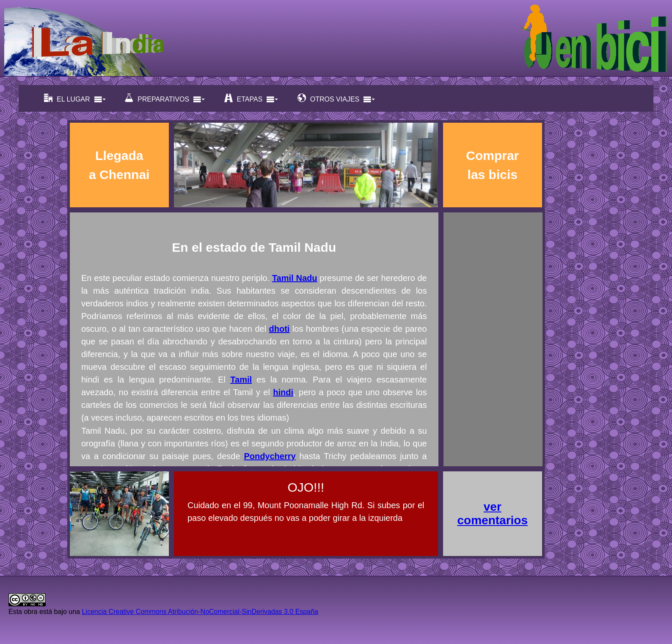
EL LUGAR (75, 98)
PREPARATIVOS (165, 98)
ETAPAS (252, 98)
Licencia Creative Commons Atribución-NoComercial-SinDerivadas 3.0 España (200, 612)
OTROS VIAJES (336, 98)
